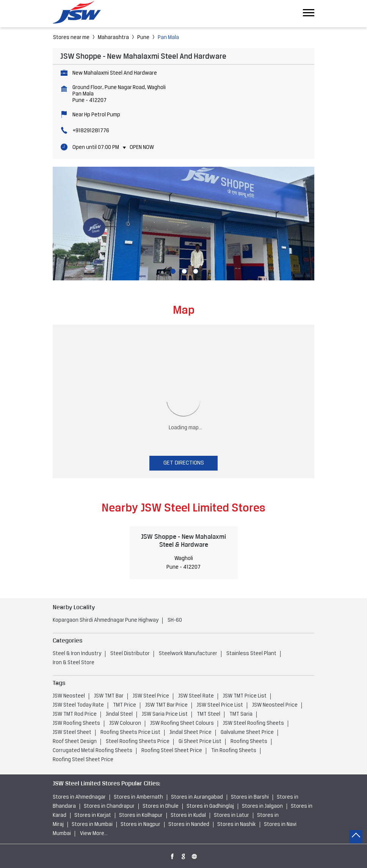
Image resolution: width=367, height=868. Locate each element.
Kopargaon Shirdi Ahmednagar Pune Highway (106, 620)
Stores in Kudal (188, 816)
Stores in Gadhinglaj (210, 806)
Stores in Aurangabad (197, 797)
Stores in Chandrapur (109, 806)
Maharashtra (113, 38)
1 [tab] (172, 271)
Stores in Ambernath (138, 797)
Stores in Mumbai (92, 825)
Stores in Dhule (161, 806)
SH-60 (175, 620)
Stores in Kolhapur (141, 816)
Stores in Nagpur (140, 825)
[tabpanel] (183, 224)
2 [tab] (183, 271)
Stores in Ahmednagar (79, 797)
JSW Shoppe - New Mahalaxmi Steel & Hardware (183, 540)
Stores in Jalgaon (262, 806)
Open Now (142, 148)
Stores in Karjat (93, 816)
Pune (143, 38)
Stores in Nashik (237, 825)
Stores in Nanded (189, 825)
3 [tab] (195, 271)
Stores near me (71, 38)
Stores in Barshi (250, 797)
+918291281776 (91, 131)
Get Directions (184, 463)
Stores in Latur (231, 816)
